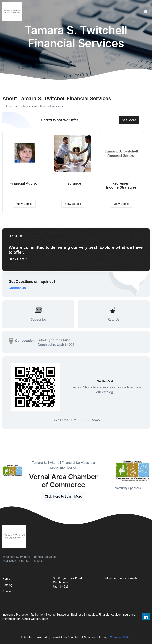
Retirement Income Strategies (121, 185)
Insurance (73, 183)
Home (6, 579)
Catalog (7, 585)
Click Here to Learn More (63, 496)
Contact (8, 591)
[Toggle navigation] (146, 12)
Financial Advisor (24, 183)
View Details (24, 204)
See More (129, 120)
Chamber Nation (121, 637)
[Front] (13, 11)
